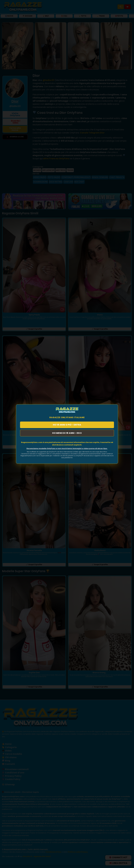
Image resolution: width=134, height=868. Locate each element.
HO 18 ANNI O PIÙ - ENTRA (67, 424)
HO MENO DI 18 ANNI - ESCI (67, 433)
